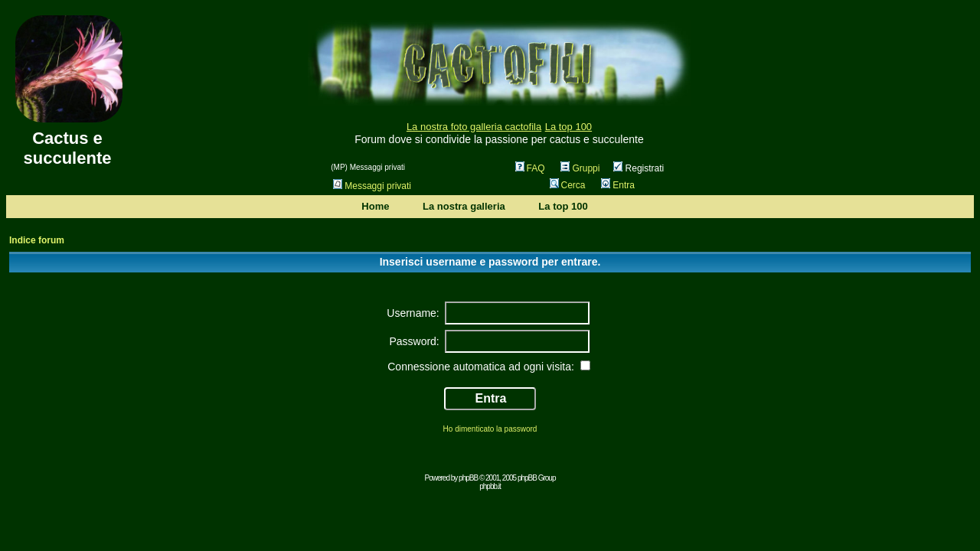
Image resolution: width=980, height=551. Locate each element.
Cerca (568, 185)
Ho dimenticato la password (490, 429)
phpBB (468, 478)
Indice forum (37, 240)
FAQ (530, 168)
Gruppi (580, 168)
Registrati (639, 168)
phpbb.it (490, 486)
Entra (618, 185)
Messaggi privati (372, 186)
